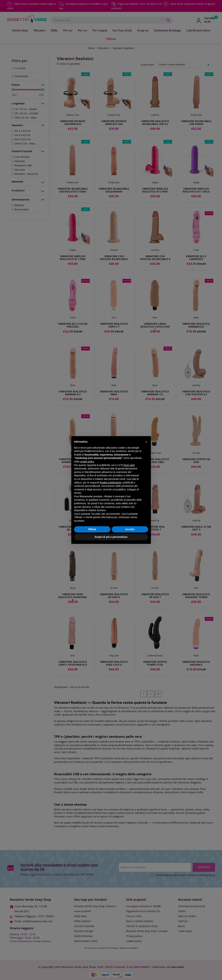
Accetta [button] (130, 529)
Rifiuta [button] (92, 529)
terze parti (129, 465)
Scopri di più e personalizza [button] (111, 537)
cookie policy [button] (87, 462)
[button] (146, 442)
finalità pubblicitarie (111, 483)
